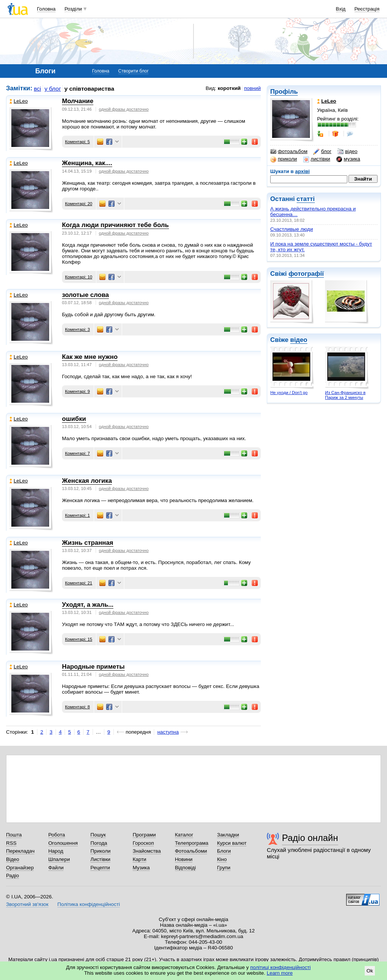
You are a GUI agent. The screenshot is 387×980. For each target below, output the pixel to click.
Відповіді (186, 868)
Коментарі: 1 (77, 515)
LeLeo (19, 101)
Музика (141, 868)
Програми (144, 835)
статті (306, 199)
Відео (13, 859)
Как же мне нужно (90, 357)
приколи (284, 159)
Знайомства (147, 851)
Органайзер (20, 868)
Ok (370, 971)
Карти (139, 859)
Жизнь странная (88, 543)
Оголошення (63, 843)
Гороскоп (143, 843)
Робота (57, 835)
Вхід (341, 9)
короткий (229, 88)
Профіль (284, 92)
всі (38, 89)
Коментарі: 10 (79, 277)
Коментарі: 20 (79, 204)
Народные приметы (93, 667)
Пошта (14, 835)
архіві (303, 171)
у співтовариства (89, 89)
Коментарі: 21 (79, 583)
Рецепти (100, 868)
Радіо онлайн (310, 838)
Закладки (228, 835)
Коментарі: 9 (77, 391)
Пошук (98, 835)
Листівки (100, 859)
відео (348, 151)
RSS (11, 843)
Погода (99, 843)
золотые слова (85, 295)
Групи (224, 868)
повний (252, 88)
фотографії (306, 274)
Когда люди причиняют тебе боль (115, 225)
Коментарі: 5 (77, 142)
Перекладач (20, 851)
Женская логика (87, 481)
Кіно (222, 859)
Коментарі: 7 (77, 453)
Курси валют (232, 843)
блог (322, 151)
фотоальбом (289, 151)
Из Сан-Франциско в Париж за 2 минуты (345, 395)
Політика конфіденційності (89, 904)
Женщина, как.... (87, 163)
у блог (53, 89)
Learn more (280, 973)
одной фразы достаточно (124, 109)
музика (348, 159)
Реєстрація (367, 9)
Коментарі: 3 (77, 329)
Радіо (12, 876)
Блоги (224, 851)
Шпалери (59, 859)
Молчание (78, 101)
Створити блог (134, 71)
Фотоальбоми (191, 851)
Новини (184, 859)
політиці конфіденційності (280, 967)
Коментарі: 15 (79, 639)
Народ (56, 851)
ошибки (74, 419)
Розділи (73, 9)
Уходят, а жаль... (88, 605)
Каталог (184, 835)
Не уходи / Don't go (289, 393)
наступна (168, 732)
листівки (317, 159)
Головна (46, 9)
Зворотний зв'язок (27, 904)
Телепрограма (192, 843)
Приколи (100, 851)
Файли (56, 868)
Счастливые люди (292, 229)
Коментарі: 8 (77, 707)
